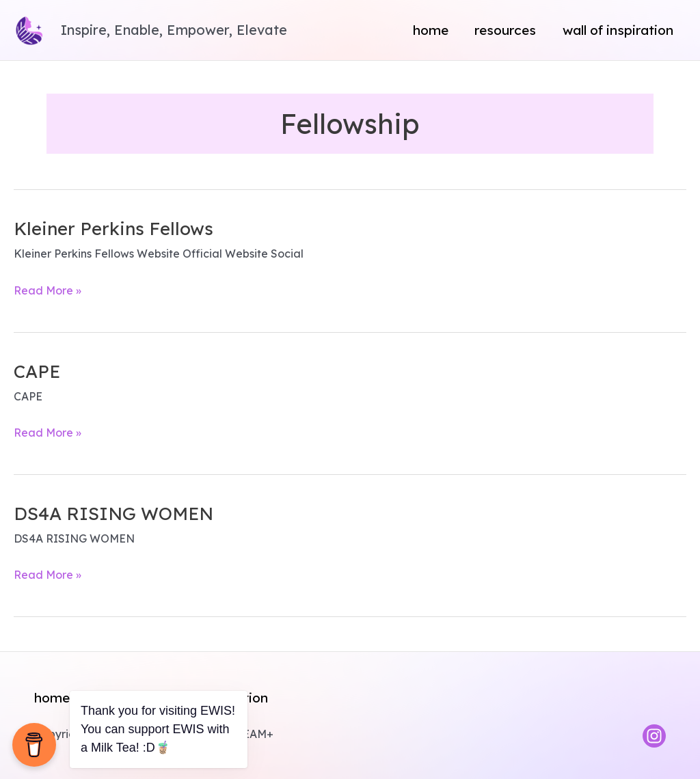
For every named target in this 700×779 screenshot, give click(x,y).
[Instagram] (654, 736)
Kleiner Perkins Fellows (113, 229)
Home (431, 30)
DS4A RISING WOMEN (113, 514)
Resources (505, 30)
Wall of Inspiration (618, 30)
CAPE (37, 371)
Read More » (48, 291)
